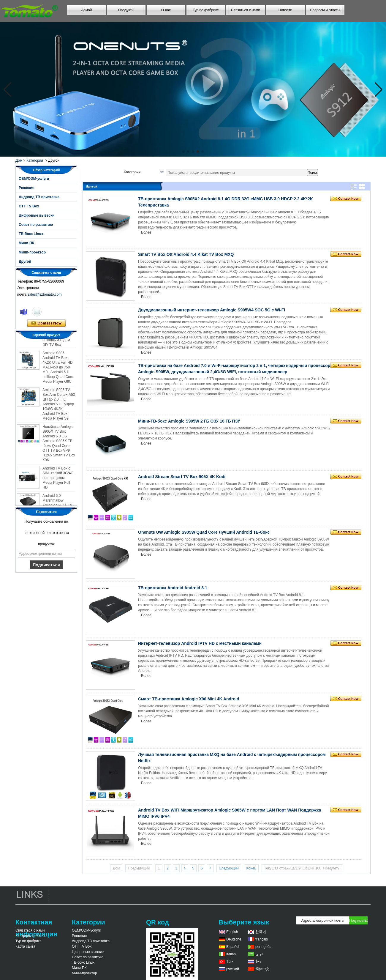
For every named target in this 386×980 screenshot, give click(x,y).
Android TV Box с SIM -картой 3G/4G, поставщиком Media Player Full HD (58, 479)
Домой (87, 10)
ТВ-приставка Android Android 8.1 (173, 588)
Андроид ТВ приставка (39, 197)
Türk (230, 962)
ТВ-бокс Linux (31, 234)
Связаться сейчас (46, 323)
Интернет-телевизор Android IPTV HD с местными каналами (200, 643)
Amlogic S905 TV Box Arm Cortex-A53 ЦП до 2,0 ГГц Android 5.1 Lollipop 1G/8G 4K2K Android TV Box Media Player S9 (59, 406)
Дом (19, 160)
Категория (35, 160)
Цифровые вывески (37, 215)
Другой (25, 261)
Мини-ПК (26, 243)
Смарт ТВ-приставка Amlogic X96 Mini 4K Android (189, 699)
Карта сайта (25, 946)
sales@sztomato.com (45, 294)
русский (233, 969)
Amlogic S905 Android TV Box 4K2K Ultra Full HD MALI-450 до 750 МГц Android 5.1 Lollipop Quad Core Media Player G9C (58, 369)
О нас (166, 10)
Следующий (229, 868)
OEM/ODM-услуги (34, 179)
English (232, 932)
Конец (251, 868)
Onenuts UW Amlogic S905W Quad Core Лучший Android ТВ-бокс (204, 532)
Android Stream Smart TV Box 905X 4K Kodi (182, 477)
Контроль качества (31, 936)
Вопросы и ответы (325, 10)
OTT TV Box (29, 206)
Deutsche (234, 939)
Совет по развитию (36, 225)
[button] (183, 152)
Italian (231, 954)
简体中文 (262, 969)
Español (233, 947)
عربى (259, 954)
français (262, 939)
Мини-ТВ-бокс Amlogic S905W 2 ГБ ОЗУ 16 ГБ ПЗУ (189, 421)
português (263, 947)
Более (146, 232)
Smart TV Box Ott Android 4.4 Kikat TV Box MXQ (186, 254)
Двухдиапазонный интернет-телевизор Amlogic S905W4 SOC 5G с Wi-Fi (212, 310)
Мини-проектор (32, 252)
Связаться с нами (246, 10)
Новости (285, 10)
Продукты (126, 10)
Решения (27, 188)
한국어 (261, 932)
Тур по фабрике (206, 10)
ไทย (258, 962)
